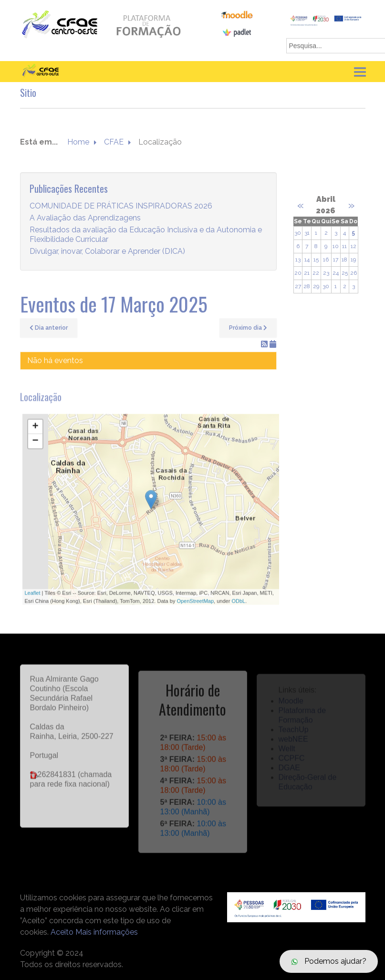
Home (78, 142)
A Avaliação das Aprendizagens (85, 218)
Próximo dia (248, 328)
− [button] (35, 447)
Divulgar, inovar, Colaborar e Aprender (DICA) (107, 252)
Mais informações (107, 932)
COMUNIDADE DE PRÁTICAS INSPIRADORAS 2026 (121, 206)
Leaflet (33, 598)
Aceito (62, 932)
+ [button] (35, 432)
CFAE (114, 142)
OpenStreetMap (195, 606)
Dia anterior (49, 328)
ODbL (238, 606)
